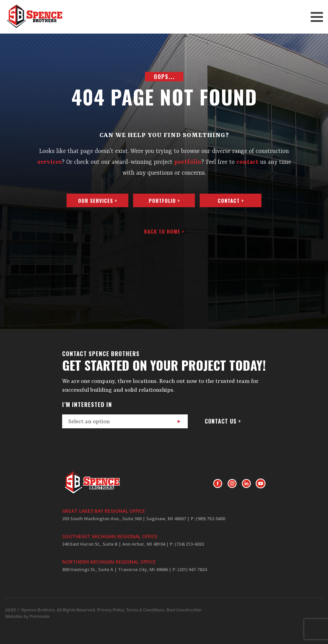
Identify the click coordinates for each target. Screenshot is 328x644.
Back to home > (164, 231)
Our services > (98, 200)
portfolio (188, 162)
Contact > (231, 200)
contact (247, 162)
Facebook (218, 484)
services (50, 162)
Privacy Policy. (111, 610)
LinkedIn (246, 484)
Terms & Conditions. (146, 610)
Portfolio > (164, 200)
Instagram (232, 484)
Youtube (261, 484)
